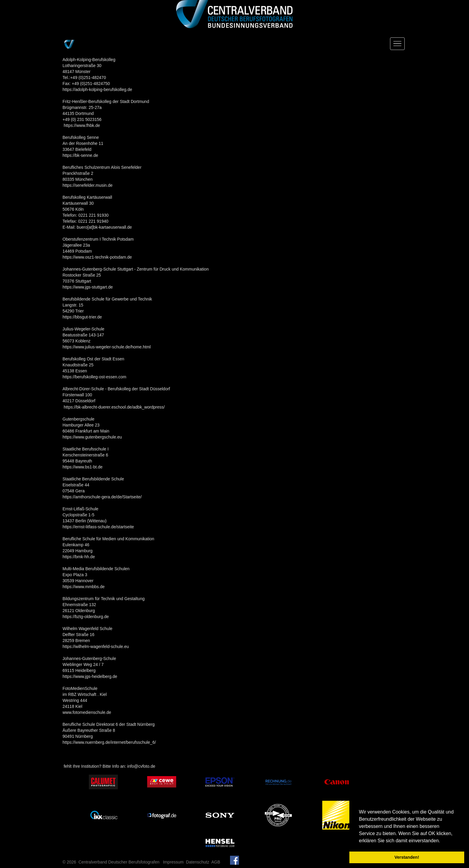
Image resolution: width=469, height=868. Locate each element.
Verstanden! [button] (407, 857)
